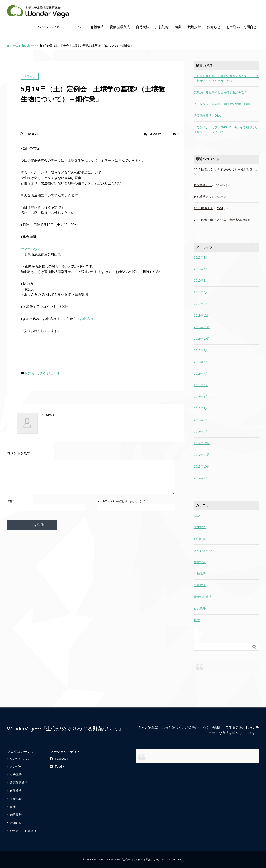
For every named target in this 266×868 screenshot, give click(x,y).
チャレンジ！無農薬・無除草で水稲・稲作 (222, 104)
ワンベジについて (51, 27)
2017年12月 (202, 443)
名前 (9, 508)
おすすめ (200, 527)
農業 (178, 27)
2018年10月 (202, 339)
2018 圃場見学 (203, 169)
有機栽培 (97, 27)
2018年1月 (201, 432)
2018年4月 (201, 408)
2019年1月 (201, 304)
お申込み (87, 319)
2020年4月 (201, 257)
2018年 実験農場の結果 (234, 220)
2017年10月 (202, 466)
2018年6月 (201, 385)
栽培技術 (194, 27)
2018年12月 (202, 316)
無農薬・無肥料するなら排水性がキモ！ (220, 92)
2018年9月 (201, 350)
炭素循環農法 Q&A (207, 116)
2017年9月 (201, 478)
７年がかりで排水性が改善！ (236, 169)
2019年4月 (201, 281)
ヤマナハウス (31, 249)
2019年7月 (201, 269)
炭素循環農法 (120, 27)
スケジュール (50, 373)
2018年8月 (201, 362)
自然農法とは (203, 185)
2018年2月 (201, 420)
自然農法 (143, 27)
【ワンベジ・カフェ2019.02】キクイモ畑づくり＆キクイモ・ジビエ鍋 (226, 130)
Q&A (220, 208)
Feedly (57, 767)
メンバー (78, 27)
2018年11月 (202, 327)
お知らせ (214, 27)
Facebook (59, 759)
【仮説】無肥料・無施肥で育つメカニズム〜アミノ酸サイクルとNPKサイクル (226, 78)
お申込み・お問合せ (241, 27)
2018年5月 (201, 397)
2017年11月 (202, 455)
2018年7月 (201, 374)
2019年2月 (201, 292)
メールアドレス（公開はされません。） (120, 508)
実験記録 (162, 27)
